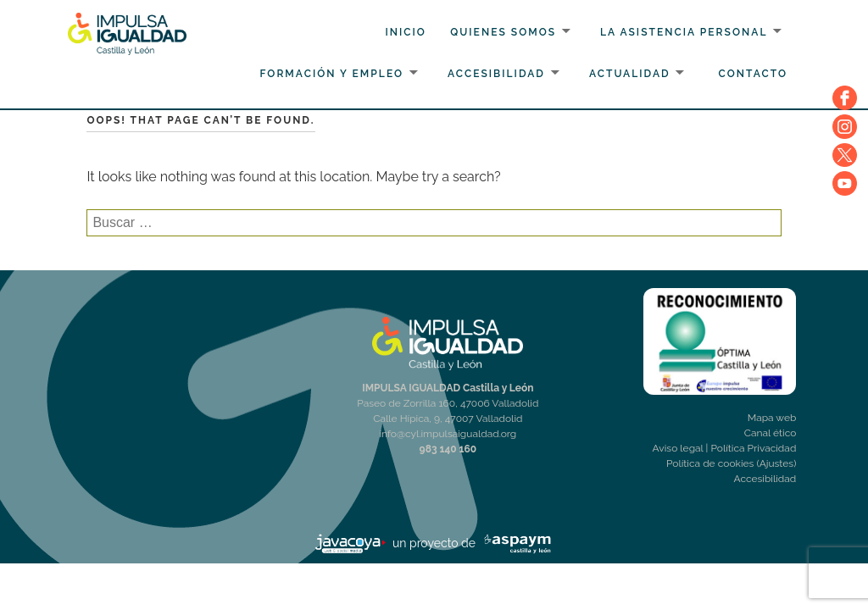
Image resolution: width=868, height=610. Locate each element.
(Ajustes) (776, 463)
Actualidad (630, 74)
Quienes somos (503, 32)
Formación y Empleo (331, 74)
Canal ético (771, 433)
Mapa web (772, 418)
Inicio (405, 32)
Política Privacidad (753, 448)
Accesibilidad (496, 74)
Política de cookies (710, 463)
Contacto (753, 74)
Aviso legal (678, 448)
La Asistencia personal (684, 32)
